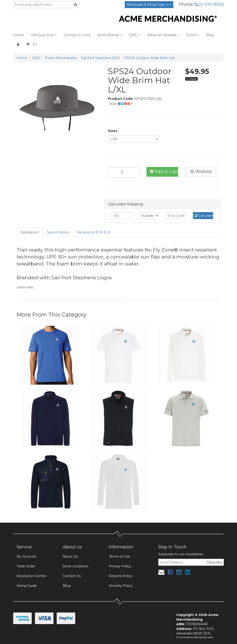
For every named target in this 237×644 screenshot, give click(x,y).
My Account (27, 556)
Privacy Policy (120, 566)
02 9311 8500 (209, 4)
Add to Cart (164, 172)
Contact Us (72, 576)
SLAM (193, 35)
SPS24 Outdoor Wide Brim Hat (150, 58)
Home (19, 35)
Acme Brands (110, 35)
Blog (210, 35)
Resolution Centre (31, 576)
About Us (70, 556)
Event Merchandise (61, 58)
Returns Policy (121, 576)
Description (30, 232)
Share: (121, 104)
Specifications (58, 232)
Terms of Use (119, 556)
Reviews (94, 232)
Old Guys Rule (44, 35)
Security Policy (121, 586)
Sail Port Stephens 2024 (100, 58)
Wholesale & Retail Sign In (149, 5)
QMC (135, 35)
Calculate (204, 216)
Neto (210, 637)
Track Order (26, 566)
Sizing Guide (27, 586)
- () (32, 44)
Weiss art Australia (163, 35)
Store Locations (75, 566)
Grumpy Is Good (77, 35)
